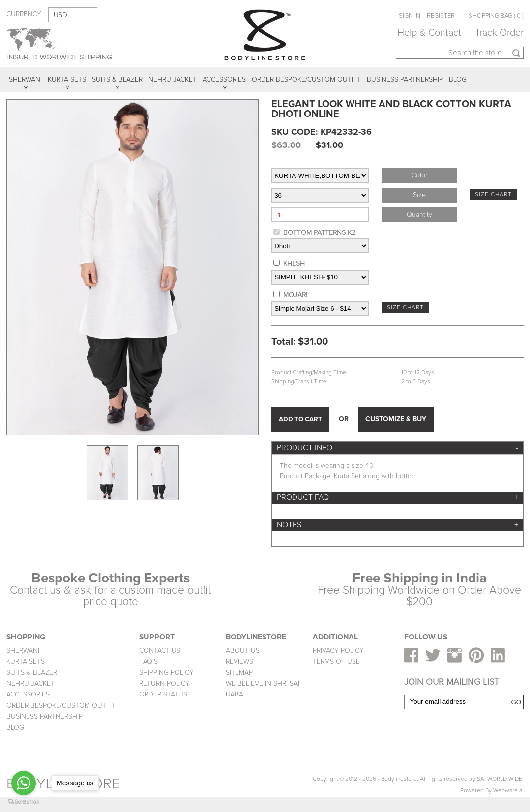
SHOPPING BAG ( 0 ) (496, 16)
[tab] (397, 448)
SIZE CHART (493, 194)
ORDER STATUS (163, 694)
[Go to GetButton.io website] (24, 802)
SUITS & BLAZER (32, 673)
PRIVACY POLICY (338, 651)
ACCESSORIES (28, 694)
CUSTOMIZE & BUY (396, 419)
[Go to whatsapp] (24, 783)
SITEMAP (239, 673)
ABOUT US (243, 651)
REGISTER (441, 16)
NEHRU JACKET (30, 683)
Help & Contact (429, 33)
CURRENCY (24, 14)
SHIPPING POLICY (166, 673)
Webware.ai (508, 791)
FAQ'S (148, 661)
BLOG (15, 728)
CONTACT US (160, 651)
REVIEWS (239, 661)
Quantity (419, 215)
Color (419, 175)
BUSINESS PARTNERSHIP (44, 716)
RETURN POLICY (164, 683)
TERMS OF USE (336, 661)
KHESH (294, 264)
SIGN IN (410, 16)
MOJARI (295, 295)
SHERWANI (23, 651)
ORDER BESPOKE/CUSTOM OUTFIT (61, 706)
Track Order (499, 33)
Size (419, 195)
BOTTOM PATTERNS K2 (319, 233)
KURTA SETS (26, 661)
